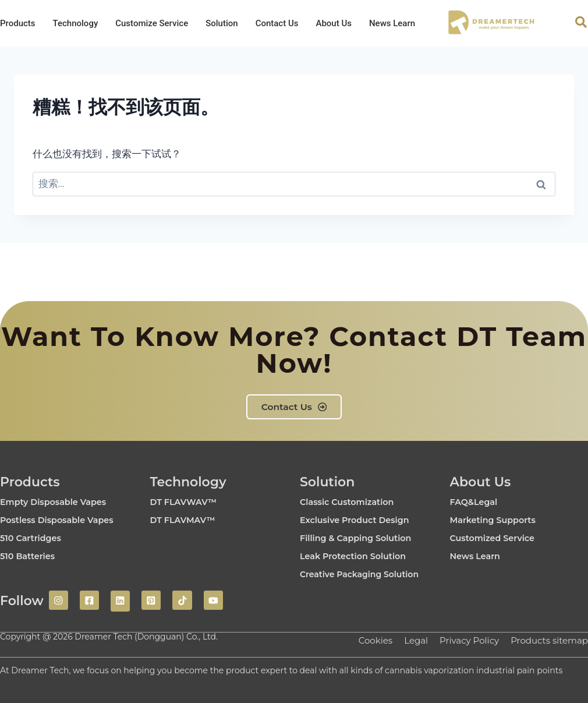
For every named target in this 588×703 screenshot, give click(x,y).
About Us (334, 23)
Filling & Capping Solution (362, 538)
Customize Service (152, 23)
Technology (76, 23)
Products (18, 23)
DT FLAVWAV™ (187, 502)
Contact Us (277, 23)
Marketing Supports (498, 520)
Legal (406, 640)
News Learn (392, 23)
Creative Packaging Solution (368, 575)
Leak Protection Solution (359, 557)
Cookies (363, 640)
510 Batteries (31, 557)
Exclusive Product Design (361, 520)
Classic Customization (352, 502)
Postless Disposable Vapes (63, 520)
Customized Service (497, 538)
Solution (222, 23)
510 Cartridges (34, 538)
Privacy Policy (462, 640)
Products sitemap (547, 640)
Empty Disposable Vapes (59, 502)
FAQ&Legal (477, 502)
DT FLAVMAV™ (187, 520)
